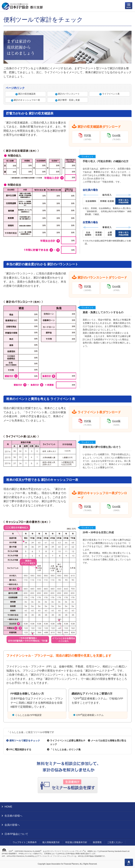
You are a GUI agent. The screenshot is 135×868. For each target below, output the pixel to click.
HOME (8, 807)
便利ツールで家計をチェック (25, 741)
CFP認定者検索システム (90, 715)
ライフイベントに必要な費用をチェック (68, 742)
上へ (129, 862)
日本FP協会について (16, 834)
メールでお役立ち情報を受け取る (109, 741)
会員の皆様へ (12, 825)
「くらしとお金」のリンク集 (65, 749)
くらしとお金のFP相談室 (28, 715)
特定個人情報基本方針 (76, 842)
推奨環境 (97, 842)
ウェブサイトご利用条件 (25, 842)
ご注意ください (115, 842)
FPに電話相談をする (20, 749)
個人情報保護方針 (51, 842)
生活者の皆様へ (13, 816)
